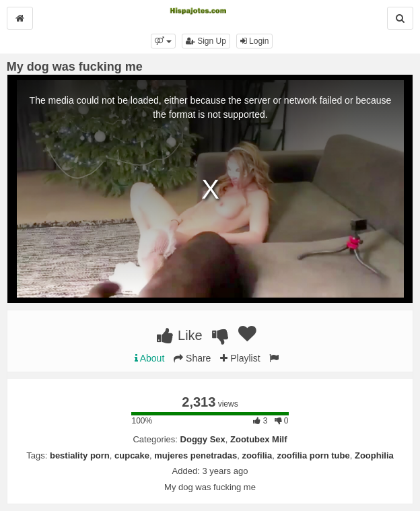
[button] (163, 41)
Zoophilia (374, 455)
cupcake (132, 455)
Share (192, 358)
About (150, 358)
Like (179, 335)
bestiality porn (80, 455)
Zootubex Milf (259, 439)
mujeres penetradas (196, 455)
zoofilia (257, 455)
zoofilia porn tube (313, 455)
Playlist (240, 358)
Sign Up (206, 41)
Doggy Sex (203, 439)
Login (255, 41)
